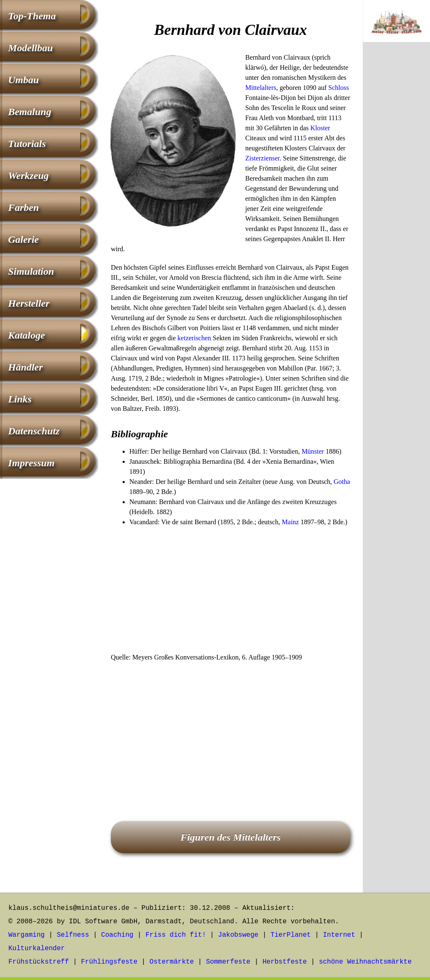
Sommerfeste (228, 962)
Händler (25, 367)
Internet (339, 935)
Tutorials (27, 144)
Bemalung (30, 112)
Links (20, 399)
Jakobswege (238, 935)
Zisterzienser (262, 158)
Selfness (73, 935)
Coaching (117, 935)
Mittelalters (261, 88)
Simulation (31, 271)
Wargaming (26, 935)
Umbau (23, 80)
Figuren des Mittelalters (231, 837)
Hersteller (29, 303)
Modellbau (30, 48)
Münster (313, 451)
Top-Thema (32, 16)
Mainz (290, 522)
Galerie (23, 239)
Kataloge (26, 335)
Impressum (31, 463)
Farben (23, 208)
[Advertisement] (231, 590)
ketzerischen (194, 338)
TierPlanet (291, 935)
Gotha (342, 482)
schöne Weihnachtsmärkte (365, 962)
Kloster (320, 128)
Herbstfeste (285, 962)
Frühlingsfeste (109, 962)
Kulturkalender (37, 948)
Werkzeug (28, 176)
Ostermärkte (172, 962)
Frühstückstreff (39, 962)
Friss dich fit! (176, 935)
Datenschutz (34, 431)
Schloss (339, 88)
